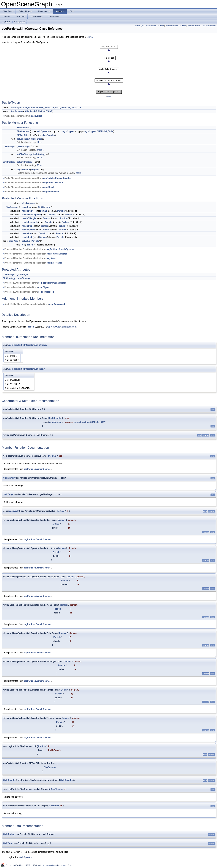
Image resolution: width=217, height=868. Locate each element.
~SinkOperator (29, 203)
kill (23, 245)
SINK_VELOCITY (46, 108)
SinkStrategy (17, 111)
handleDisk (27, 237)
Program (35, 170)
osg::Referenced (51, 192)
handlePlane (28, 226)
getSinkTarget (24, 147)
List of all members (209, 26)
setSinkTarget (24, 139)
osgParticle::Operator (53, 183)
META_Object (23, 135)
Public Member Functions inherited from (37, 178)
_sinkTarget (22, 275)
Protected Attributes (194, 26)
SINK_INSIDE (31, 111)
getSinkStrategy (24, 162)
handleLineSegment (31, 215)
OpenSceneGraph (50, 865)
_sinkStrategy (23, 278)
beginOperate (23, 170)
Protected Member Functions (175, 26)
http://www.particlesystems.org (62, 327)
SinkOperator (20, 22)
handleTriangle (29, 218)
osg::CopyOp (68, 131)
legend (109, 96)
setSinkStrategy (24, 154)
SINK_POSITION (30, 108)
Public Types (140, 26)
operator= (26, 207)
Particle (61, 211)
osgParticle (6, 22)
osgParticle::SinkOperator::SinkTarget (27, 369)
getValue (26, 241)
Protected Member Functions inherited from (38, 249)
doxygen (63, 865)
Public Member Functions (155, 26)
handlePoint (28, 211)
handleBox (27, 233)
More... (90, 37)
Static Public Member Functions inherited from (34, 304)
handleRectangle (30, 222)
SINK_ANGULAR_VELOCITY (68, 108)
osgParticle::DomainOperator (57, 178)
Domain (44, 211)
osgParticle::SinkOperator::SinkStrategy (28, 345)
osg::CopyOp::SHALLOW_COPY (99, 131)
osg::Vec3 (13, 241)
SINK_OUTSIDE (45, 111)
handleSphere (28, 230)
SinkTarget (16, 108)
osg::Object (36, 116)
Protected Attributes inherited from (34, 283)
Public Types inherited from (22, 116)
